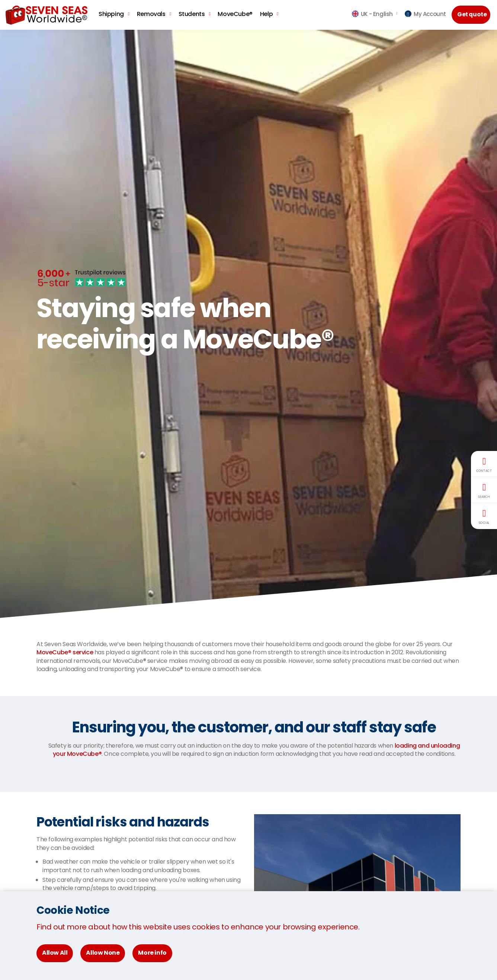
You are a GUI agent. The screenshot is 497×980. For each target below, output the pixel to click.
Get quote (472, 14)
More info (152, 953)
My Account (425, 14)
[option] (248, 324)
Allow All (55, 953)
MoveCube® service (65, 652)
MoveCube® (235, 14)
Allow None (103, 953)
